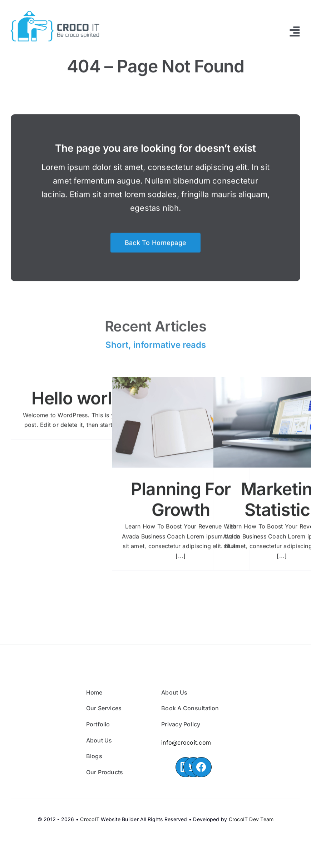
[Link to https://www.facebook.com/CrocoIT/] (201, 767)
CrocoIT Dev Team (251, 819)
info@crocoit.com (186, 742)
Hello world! (79, 401)
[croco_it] (54, 14)
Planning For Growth (181, 503)
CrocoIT (90, 819)
